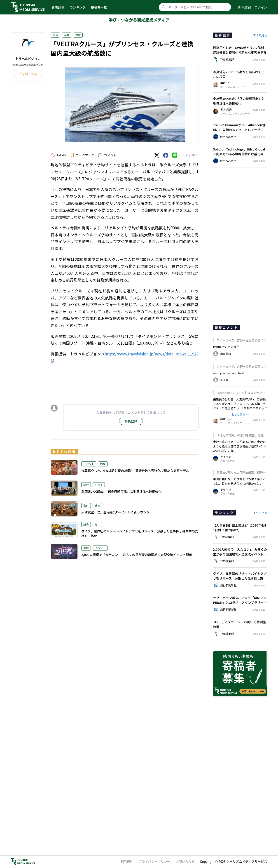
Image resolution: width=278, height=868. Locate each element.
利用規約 (127, 861)
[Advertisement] (125, 380)
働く (97, 524)
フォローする (28, 74)
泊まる (99, 485)
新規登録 (245, 7)
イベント (89, 464)
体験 (78, 35)
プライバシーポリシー (154, 861)
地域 (86, 548)
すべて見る (260, 35)
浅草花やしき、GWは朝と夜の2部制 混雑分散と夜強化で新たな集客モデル (135, 470)
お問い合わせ (185, 861)
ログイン (261, 7)
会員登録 (131, 421)
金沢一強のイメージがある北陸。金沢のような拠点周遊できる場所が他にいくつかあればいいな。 (239, 446)
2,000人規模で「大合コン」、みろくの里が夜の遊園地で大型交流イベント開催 (137, 555)
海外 (67, 35)
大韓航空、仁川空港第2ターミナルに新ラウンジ (115, 512)
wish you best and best (228, 373)
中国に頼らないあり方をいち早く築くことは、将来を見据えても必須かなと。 (239, 481)
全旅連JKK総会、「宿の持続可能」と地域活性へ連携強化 (121, 491)
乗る (97, 505)
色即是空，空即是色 (226, 347)
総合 (55, 35)
